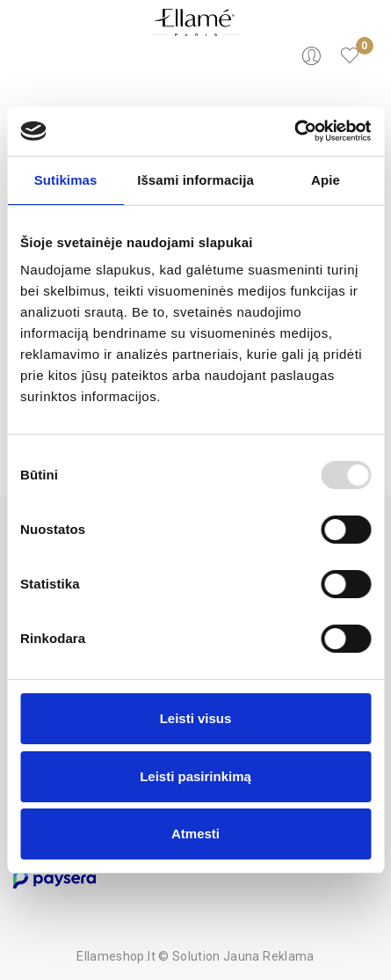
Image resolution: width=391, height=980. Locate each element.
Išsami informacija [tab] (195, 180)
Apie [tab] (326, 180)
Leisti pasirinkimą (195, 776)
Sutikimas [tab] (66, 180)
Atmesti (195, 834)
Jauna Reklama (269, 956)
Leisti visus (196, 718)
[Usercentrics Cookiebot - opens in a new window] (294, 131)
